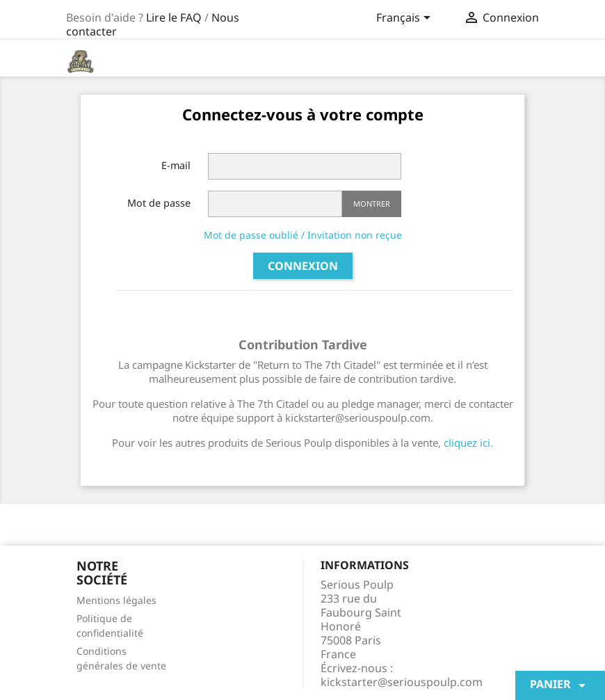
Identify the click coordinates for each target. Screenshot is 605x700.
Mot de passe (159, 203)
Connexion (303, 266)
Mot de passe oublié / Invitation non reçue (303, 235)
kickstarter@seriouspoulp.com (402, 682)
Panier (560, 685)
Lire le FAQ (174, 17)
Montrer (372, 204)
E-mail (176, 165)
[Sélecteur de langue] (406, 19)
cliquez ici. (468, 443)
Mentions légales (116, 600)
